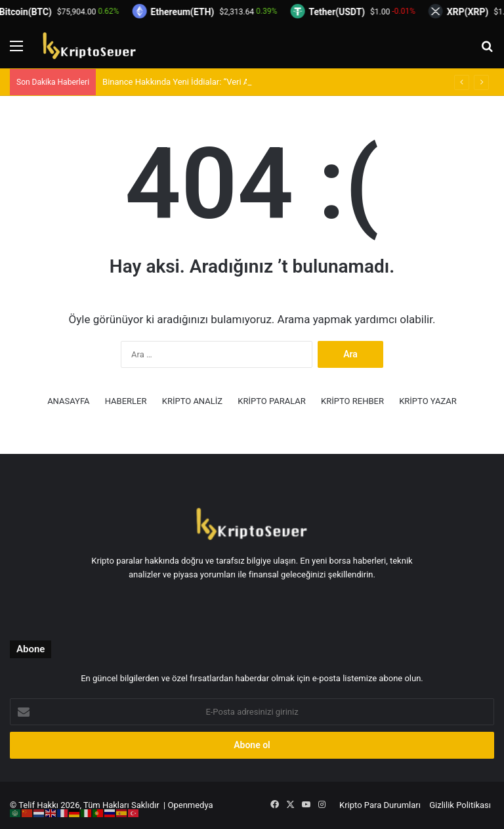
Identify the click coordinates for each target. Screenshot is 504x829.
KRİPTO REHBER (352, 401)
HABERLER (126, 401)
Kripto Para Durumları (380, 805)
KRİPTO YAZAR (428, 401)
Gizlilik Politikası (460, 805)
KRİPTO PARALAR (272, 401)
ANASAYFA (68, 401)
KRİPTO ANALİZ (192, 401)
